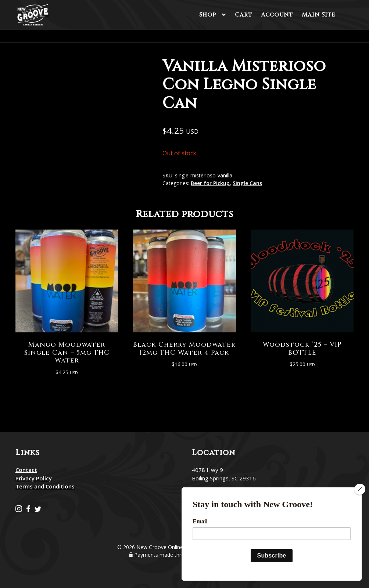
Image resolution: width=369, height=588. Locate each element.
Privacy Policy (34, 478)
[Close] (360, 489)
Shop (208, 15)
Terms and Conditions (45, 486)
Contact (26, 470)
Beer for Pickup (210, 183)
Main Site (318, 15)
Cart (243, 15)
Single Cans (247, 183)
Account (277, 15)
